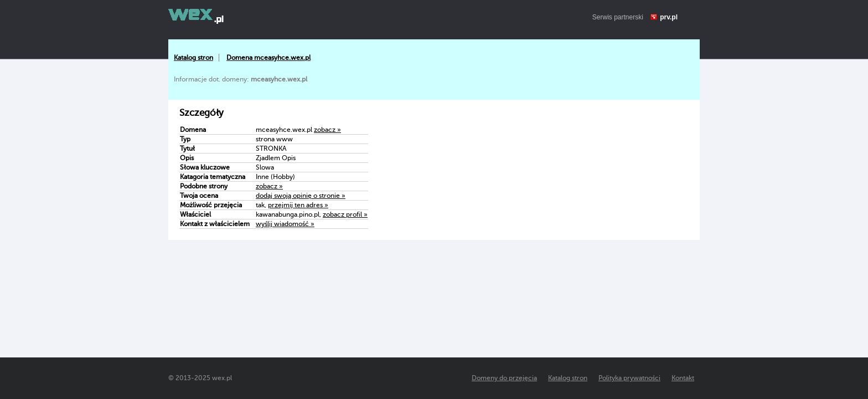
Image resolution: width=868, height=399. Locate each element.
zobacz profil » (345, 214)
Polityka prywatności (629, 378)
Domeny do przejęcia (504, 378)
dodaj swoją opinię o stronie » (301, 196)
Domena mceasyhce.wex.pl (268, 58)
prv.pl (669, 17)
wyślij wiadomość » (285, 224)
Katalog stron (193, 58)
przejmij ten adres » (298, 205)
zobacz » (327, 130)
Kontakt (683, 378)
